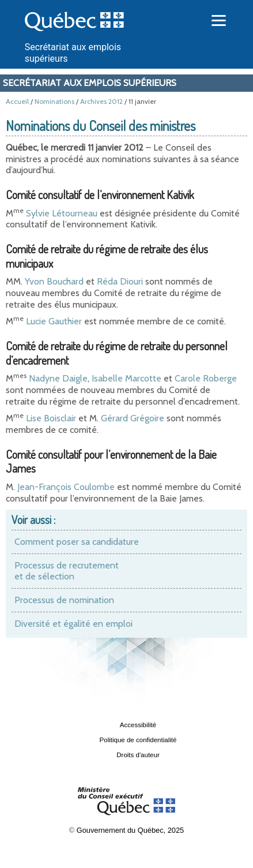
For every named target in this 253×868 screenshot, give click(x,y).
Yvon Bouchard (54, 281)
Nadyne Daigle (58, 378)
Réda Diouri (120, 281)
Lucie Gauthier (54, 321)
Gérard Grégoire (133, 418)
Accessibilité (138, 725)
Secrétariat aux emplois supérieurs (90, 83)
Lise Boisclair (51, 418)
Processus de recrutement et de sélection (67, 571)
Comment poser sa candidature (77, 542)
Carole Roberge (206, 378)
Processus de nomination (64, 600)
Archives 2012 (101, 101)
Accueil (17, 101)
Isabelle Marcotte (126, 378)
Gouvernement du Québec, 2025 (130, 830)
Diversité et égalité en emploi (73, 624)
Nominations (54, 101)
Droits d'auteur (138, 755)
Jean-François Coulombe (66, 487)
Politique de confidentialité (138, 740)
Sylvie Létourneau (61, 213)
